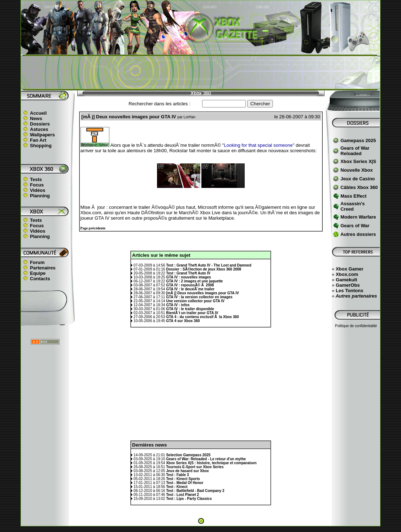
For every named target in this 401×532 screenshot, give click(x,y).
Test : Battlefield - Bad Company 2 (195, 491)
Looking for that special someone (258, 145)
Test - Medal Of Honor (185, 483)
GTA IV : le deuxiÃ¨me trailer (190, 289)
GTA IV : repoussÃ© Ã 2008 (190, 285)
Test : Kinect (177, 487)
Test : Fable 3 (177, 475)
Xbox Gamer (350, 269)
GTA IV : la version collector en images (199, 297)
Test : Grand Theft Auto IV (188, 273)
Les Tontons (349, 291)
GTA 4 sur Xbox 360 (183, 321)
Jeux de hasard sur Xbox (187, 471)
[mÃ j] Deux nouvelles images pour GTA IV (202, 293)
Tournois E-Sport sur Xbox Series (195, 467)
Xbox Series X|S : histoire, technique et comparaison (211, 463)
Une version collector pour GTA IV (195, 301)
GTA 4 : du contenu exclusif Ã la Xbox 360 (202, 317)
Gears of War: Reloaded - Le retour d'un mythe (206, 459)
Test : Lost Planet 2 (182, 495)
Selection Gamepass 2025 (188, 455)
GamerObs (348, 285)
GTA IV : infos (178, 305)
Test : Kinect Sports (183, 479)
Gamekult (346, 280)
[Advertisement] (201, 72)
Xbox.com (347, 274)
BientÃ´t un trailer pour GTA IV (192, 313)
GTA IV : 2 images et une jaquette (194, 281)
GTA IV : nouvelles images (188, 277)
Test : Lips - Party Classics (189, 499)
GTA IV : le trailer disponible (190, 309)
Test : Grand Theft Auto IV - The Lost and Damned (209, 265)
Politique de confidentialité (356, 326)
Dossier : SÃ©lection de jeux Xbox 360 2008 (204, 269)
